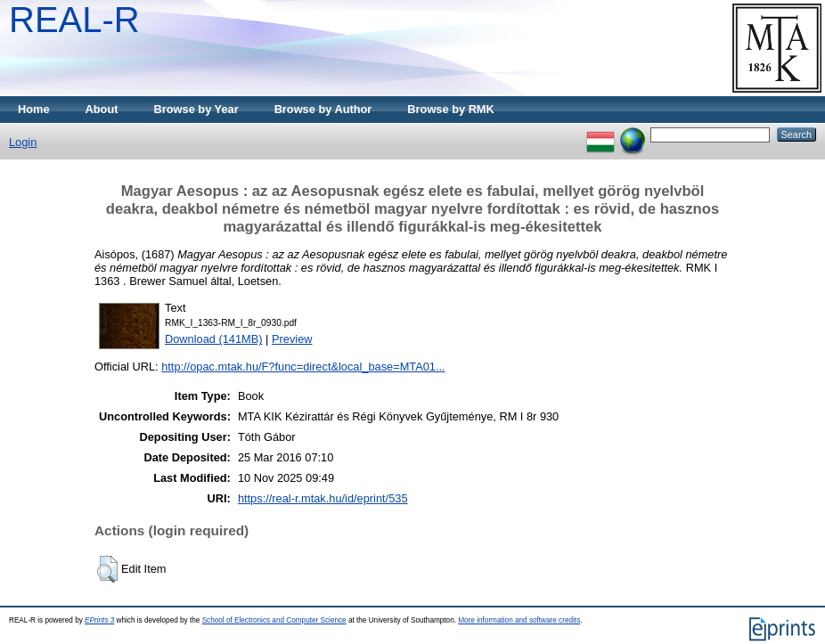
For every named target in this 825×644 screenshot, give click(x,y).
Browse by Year (196, 109)
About (102, 109)
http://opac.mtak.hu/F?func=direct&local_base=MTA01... (303, 367)
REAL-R (74, 20)
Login (23, 142)
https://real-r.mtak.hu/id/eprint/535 (323, 498)
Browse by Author (323, 109)
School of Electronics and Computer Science (274, 620)
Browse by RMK (450, 109)
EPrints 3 (99, 620)
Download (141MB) (214, 339)
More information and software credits (519, 620)
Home (34, 109)
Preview (292, 339)
